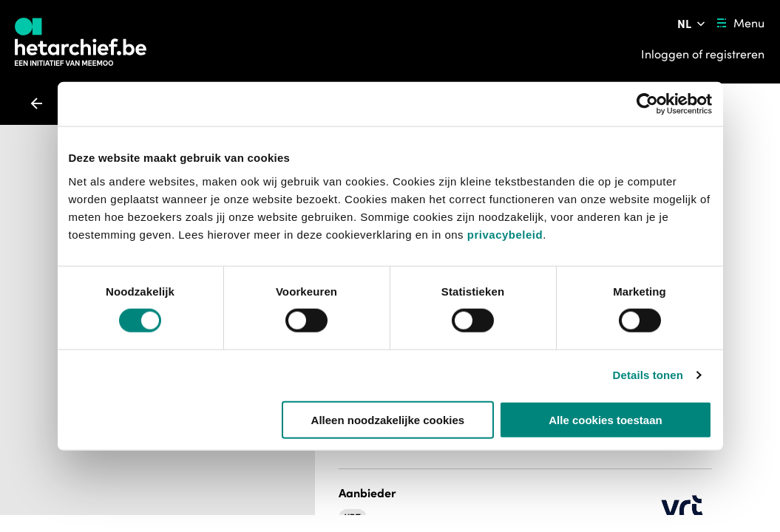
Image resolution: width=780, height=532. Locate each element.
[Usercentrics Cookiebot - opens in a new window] (647, 104)
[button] (370, 488)
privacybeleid (505, 234)
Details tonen (648, 375)
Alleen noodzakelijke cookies (388, 419)
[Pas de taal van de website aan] (692, 24)
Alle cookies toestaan (605, 419)
